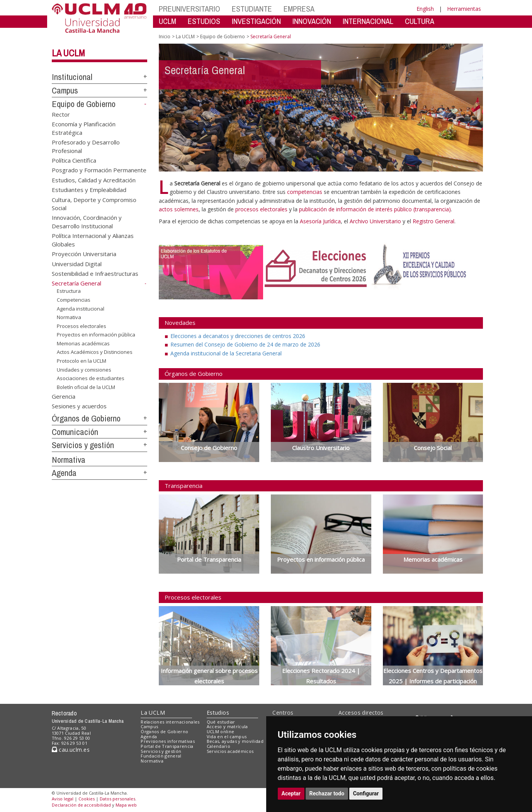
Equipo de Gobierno (84, 104)
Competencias (74, 300)
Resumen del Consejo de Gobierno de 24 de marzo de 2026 (245, 344)
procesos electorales (261, 209)
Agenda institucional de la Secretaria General (226, 353)
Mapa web (126, 805)
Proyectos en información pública (96, 335)
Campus (65, 90)
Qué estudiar (221, 722)
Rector (61, 114)
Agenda (64, 473)
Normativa (69, 317)
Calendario (218, 746)
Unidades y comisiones (84, 369)
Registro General (433, 221)
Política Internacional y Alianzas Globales (93, 240)
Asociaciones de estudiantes (91, 378)
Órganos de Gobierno (86, 418)
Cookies (87, 799)
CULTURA (420, 21)
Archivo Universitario (376, 221)
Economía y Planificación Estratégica (84, 128)
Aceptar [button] (291, 793)
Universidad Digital (77, 263)
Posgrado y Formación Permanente (99, 170)
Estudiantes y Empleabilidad (89, 190)
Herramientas (464, 9)
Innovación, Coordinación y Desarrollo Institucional (87, 222)
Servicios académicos (230, 751)
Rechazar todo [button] (327, 793)
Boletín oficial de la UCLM (86, 387)
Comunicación (75, 432)
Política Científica (74, 160)
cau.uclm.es (71, 750)
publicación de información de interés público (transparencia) (375, 209)
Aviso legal (63, 799)
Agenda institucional (81, 308)
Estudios (218, 713)
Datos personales (117, 799)
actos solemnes (179, 209)
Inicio (165, 37)
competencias (305, 192)
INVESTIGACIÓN (256, 21)
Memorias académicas (83, 343)
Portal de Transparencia (167, 746)
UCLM (167, 21)
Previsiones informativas (168, 741)
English (425, 9)
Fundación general (161, 756)
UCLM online (221, 731)
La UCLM (68, 53)
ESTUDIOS (204, 21)
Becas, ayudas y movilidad (235, 741)
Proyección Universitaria (84, 254)
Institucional (72, 77)
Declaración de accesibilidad (81, 805)
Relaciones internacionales (170, 722)
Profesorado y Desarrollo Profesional (86, 146)
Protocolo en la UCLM (82, 361)
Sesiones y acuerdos (79, 406)
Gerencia (64, 396)
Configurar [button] (366, 793)
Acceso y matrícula (227, 726)
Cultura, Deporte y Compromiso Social (94, 203)
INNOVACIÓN (312, 21)
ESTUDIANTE (252, 9)
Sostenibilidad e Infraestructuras (95, 273)
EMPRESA (299, 9)
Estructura (69, 291)
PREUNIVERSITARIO (190, 9)
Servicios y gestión (83, 445)
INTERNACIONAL (368, 21)
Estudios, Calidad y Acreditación (94, 180)
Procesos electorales (82, 326)
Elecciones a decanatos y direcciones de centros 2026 (238, 336)
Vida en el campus (227, 736)
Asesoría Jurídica (320, 221)
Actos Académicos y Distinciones (95, 352)
